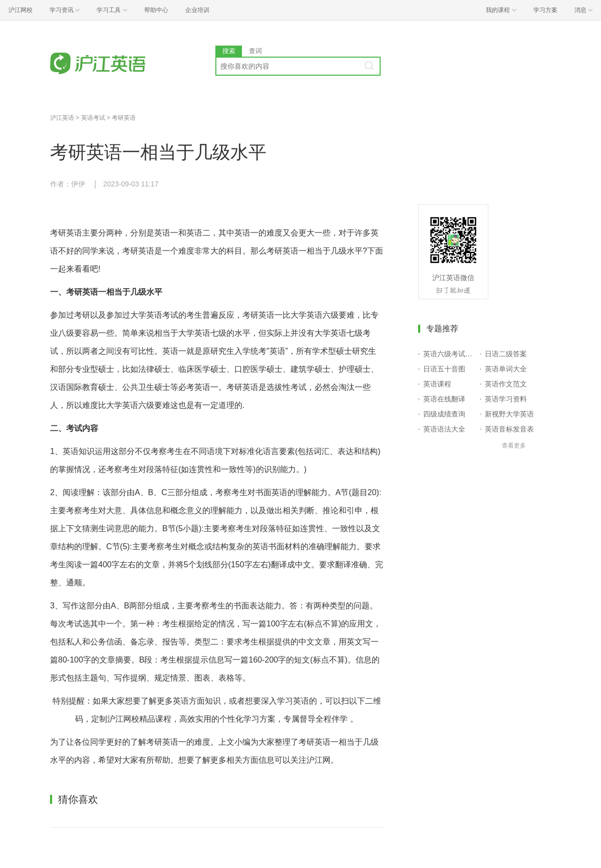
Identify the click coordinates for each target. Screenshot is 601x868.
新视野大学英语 (509, 414)
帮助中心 (156, 10)
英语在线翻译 (444, 399)
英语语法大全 (444, 429)
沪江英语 (62, 118)
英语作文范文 (506, 384)
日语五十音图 (444, 369)
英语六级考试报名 (449, 354)
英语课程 (437, 384)
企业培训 (197, 10)
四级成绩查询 (444, 414)
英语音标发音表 (509, 429)
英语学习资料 (506, 399)
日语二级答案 (506, 354)
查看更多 (514, 446)
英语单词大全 (506, 369)
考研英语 (124, 118)
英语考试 (93, 118)
